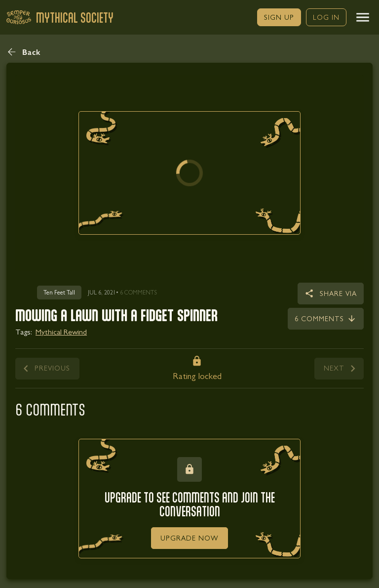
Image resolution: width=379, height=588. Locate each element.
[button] (363, 17)
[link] (279, 17)
